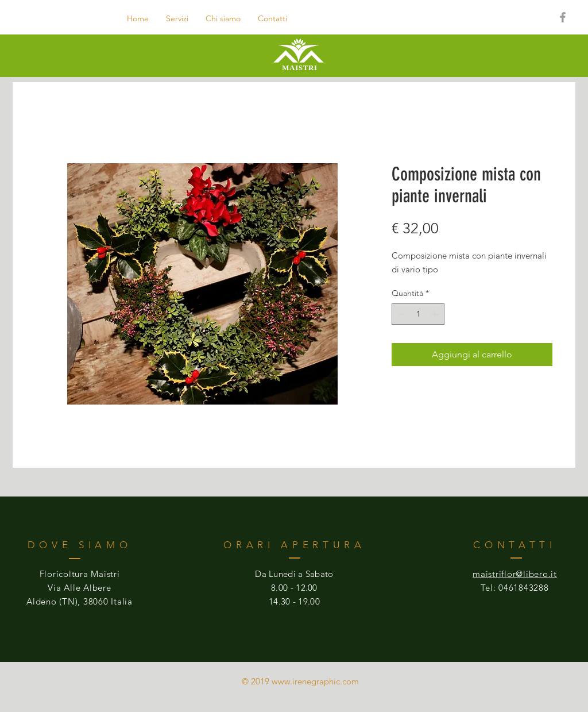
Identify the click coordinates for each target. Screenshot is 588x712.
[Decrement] (401, 314)
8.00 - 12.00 (294, 588)
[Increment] (436, 314)
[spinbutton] (418, 314)
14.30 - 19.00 (294, 601)
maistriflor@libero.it (515, 574)
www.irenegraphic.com (315, 681)
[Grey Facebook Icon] (563, 17)
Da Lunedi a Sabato (294, 574)
